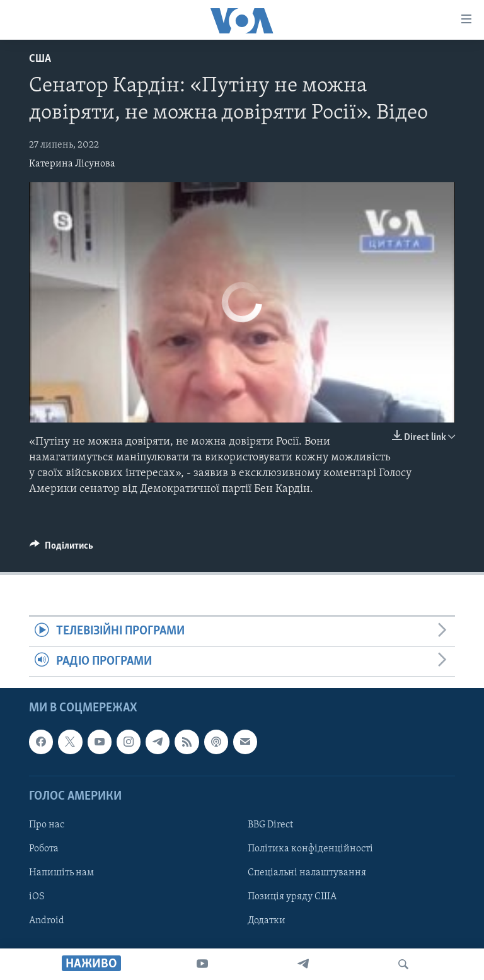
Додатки (267, 921)
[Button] (61, 549)
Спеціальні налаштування (307, 873)
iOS (37, 897)
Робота (44, 849)
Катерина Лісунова (72, 164)
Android (47, 921)
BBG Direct (270, 825)
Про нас (47, 825)
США (40, 59)
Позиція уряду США (292, 897)
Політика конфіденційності (310, 849)
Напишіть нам (61, 873)
